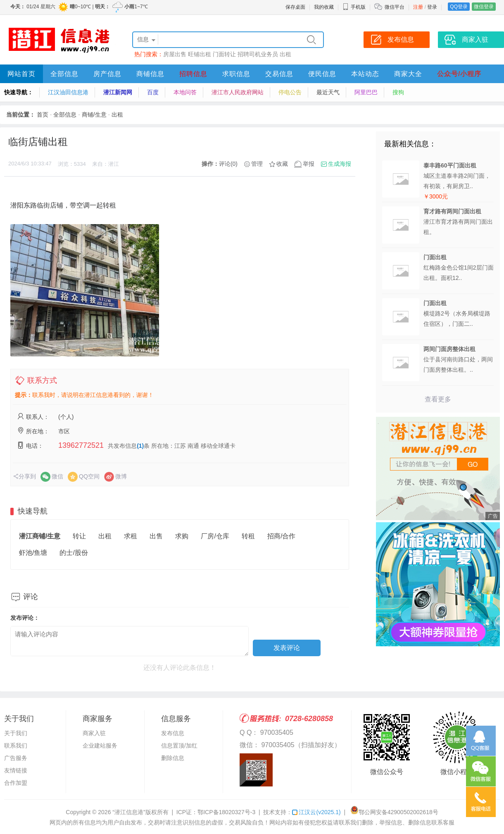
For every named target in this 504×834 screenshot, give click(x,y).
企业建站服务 (100, 746)
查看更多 (438, 399)
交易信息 (279, 74)
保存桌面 (295, 7)
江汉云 (316, 812)
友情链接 (16, 770)
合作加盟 (16, 783)
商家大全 (408, 74)
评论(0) (228, 164)
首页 (43, 115)
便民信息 (322, 74)
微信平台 (395, 7)
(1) (140, 446)
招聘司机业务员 (258, 54)
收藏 (282, 164)
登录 (432, 7)
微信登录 (484, 7)
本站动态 (365, 74)
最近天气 (328, 92)
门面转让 (224, 54)
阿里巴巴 (366, 92)
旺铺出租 (200, 54)
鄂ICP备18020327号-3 (226, 812)
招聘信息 (193, 74)
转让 (79, 536)
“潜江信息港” (129, 812)
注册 (418, 7)
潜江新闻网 (118, 92)
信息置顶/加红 (179, 746)
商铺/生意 (94, 115)
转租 (248, 536)
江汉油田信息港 (68, 92)
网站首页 (21, 74)
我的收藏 (324, 7)
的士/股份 (74, 553)
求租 (131, 536)
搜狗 (398, 92)
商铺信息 (150, 74)
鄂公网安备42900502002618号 (394, 812)
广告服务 (16, 758)
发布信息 (173, 733)
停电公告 (290, 92)
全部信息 (64, 74)
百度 (153, 92)
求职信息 (236, 74)
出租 (285, 54)
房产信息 (107, 74)
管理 (257, 164)
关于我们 (16, 733)
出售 (156, 536)
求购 (182, 536)
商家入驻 (94, 733)
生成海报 (340, 164)
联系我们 (16, 746)
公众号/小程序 (459, 74)
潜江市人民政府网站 (238, 92)
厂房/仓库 (215, 536)
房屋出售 (175, 54)
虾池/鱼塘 (33, 553)
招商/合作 (281, 536)
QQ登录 (459, 7)
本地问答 (185, 92)
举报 (309, 164)
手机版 (354, 7)
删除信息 (173, 758)
